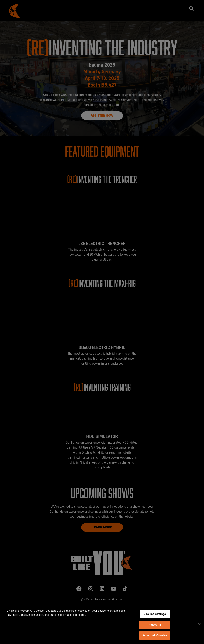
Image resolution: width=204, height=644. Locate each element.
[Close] (199, 624)
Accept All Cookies (155, 635)
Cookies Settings (155, 614)
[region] (102, 624)
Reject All (155, 625)
